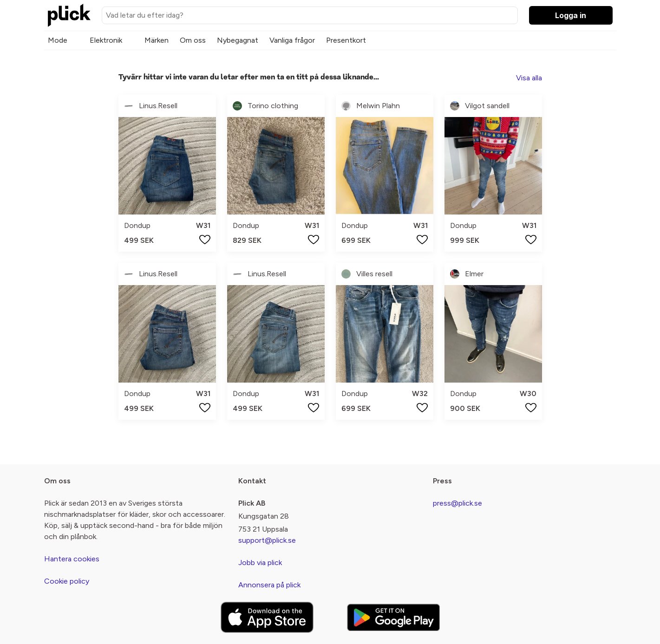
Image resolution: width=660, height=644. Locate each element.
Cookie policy (67, 581)
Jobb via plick (260, 563)
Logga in (571, 15)
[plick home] (69, 15)
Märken (157, 40)
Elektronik (106, 40)
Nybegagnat (238, 40)
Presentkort (346, 40)
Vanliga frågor (292, 40)
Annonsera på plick (269, 585)
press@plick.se (457, 503)
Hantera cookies (72, 559)
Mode (58, 40)
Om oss (193, 40)
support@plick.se (267, 540)
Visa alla (529, 78)
